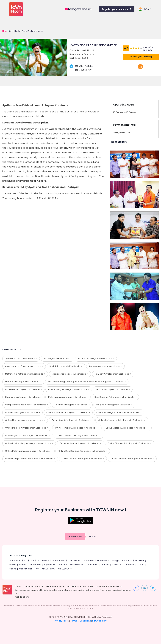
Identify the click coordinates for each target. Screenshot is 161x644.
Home (6, 31)
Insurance (127, 561)
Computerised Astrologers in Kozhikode (27, 405)
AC (26, 561)
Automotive (43, 561)
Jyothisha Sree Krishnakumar (21, 358)
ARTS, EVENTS (65, 569)
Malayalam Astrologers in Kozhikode (68, 397)
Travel (141, 565)
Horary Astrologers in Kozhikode (72, 405)
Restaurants (59, 561)
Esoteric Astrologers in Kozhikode (23, 382)
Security (117, 565)
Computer (129, 565)
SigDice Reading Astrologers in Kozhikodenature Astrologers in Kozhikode (87, 382)
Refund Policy (99, 621)
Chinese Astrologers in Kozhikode (23, 389)
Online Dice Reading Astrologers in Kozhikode (83, 451)
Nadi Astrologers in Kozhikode (66, 366)
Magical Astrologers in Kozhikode (114, 405)
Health (13, 565)
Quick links (75, 537)
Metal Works (76, 565)
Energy (115, 561)
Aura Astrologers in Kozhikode (105, 366)
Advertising (15, 561)
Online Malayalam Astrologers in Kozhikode (28, 451)
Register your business (117, 9)
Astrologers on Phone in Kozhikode (24, 366)
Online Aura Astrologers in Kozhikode (72, 420)
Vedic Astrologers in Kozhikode (113, 389)
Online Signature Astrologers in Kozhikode (28, 436)
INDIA (145, 9)
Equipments (35, 565)
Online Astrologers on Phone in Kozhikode (119, 412)
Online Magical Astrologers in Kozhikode (132, 459)
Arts (32, 561)
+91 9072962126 (83, 70)
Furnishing (141, 561)
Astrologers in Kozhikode (57, 358)
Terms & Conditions (81, 621)
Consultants (74, 561)
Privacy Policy (62, 621)
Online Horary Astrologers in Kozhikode (83, 459)
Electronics (103, 561)
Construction (26, 569)
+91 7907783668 (84, 66)
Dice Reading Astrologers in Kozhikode (115, 397)
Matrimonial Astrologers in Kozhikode (25, 374)
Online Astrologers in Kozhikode (22, 412)
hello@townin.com (78, 9)
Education (89, 561)
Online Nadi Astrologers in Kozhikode (25, 420)
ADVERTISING (48, 569)
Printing (105, 565)
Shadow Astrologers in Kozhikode (23, 397)
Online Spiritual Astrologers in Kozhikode (68, 412)
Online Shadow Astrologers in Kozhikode (130, 443)
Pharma (63, 565)
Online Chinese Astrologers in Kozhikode (79, 436)
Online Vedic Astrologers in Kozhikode (80, 443)
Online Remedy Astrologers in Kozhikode (77, 428)
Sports (13, 569)
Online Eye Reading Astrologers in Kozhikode (29, 443)
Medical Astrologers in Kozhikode (70, 374)
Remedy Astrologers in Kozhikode (113, 374)
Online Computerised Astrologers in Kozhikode (30, 459)
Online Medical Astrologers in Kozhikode (27, 428)
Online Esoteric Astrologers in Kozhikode (127, 428)
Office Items (92, 565)
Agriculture (50, 565)
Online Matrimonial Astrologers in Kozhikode (122, 420)
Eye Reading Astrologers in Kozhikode (69, 389)
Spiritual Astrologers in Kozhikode (96, 358)
